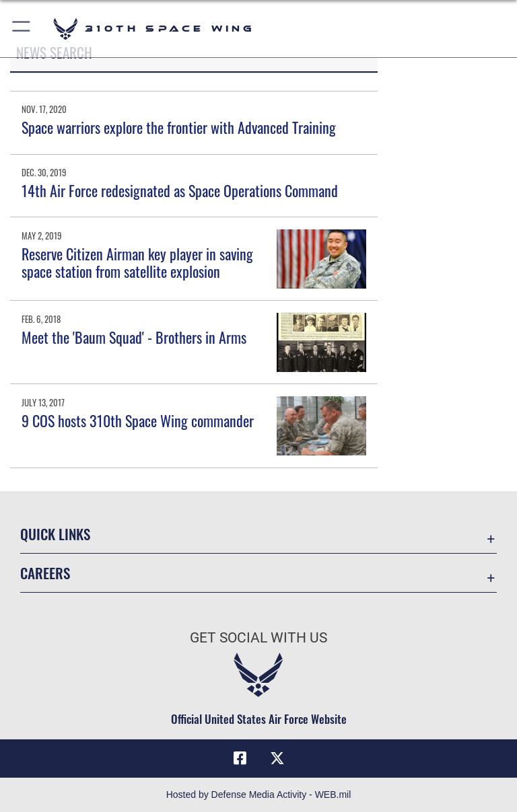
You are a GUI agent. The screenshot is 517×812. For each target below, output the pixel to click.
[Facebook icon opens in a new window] (240, 758)
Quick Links (55, 534)
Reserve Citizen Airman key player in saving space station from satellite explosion (137, 262)
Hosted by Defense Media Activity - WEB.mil (259, 795)
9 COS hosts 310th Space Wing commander (138, 420)
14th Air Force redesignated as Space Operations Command (180, 190)
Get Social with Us (258, 638)
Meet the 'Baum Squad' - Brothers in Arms (134, 337)
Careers (45, 573)
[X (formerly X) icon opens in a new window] (277, 758)
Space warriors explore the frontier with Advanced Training (179, 127)
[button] (22, 29)
